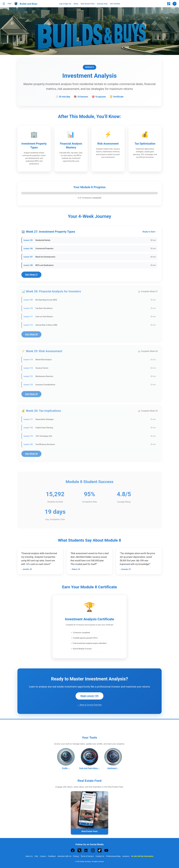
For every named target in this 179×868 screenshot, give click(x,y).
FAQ (36, 856)
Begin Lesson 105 (89, 696)
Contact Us (100, 856)
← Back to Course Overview (90, 705)
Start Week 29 (31, 395)
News (76, 4)
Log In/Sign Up (65, 4)
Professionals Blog (113, 856)
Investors (126, 856)
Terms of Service (87, 856)
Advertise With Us (64, 856)
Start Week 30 (31, 455)
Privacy (76, 856)
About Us (29, 856)
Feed (9, 4)
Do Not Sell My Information (142, 856)
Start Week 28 (31, 336)
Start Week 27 (31, 276)
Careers (43, 856)
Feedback (52, 856)
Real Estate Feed (88, 4)
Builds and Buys (28, 4)
